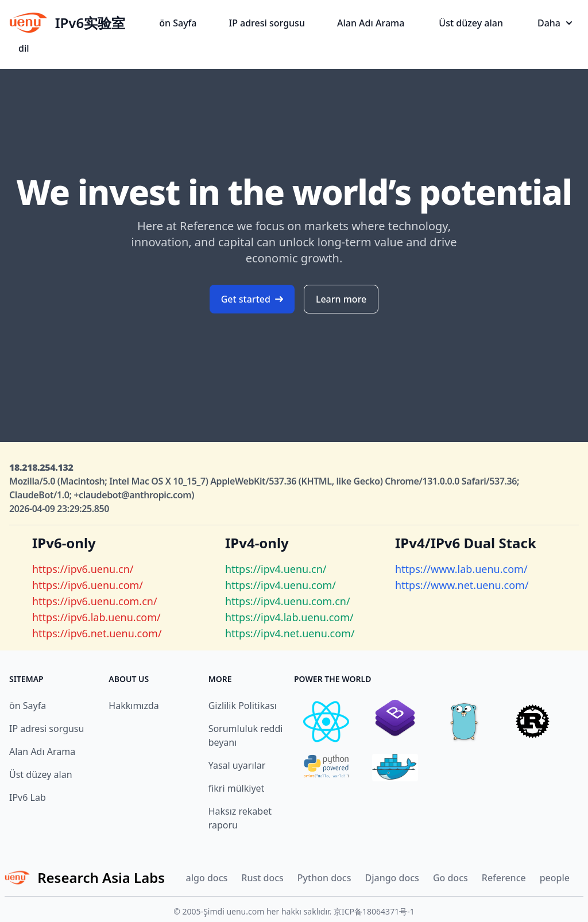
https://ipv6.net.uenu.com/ (97, 633)
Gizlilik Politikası (243, 706)
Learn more (341, 299)
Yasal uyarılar (237, 765)
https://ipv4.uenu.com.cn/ (288, 601)
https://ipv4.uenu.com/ (281, 585)
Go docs (450, 878)
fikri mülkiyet (237, 788)
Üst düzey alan (471, 23)
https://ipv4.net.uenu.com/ (290, 633)
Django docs (392, 878)
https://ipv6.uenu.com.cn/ (95, 601)
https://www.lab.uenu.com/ (461, 569)
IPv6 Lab (28, 797)
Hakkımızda (134, 706)
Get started (252, 299)
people (555, 878)
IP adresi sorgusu (266, 23)
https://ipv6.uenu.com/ (88, 585)
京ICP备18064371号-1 (374, 911)
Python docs (324, 878)
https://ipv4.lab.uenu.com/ (289, 617)
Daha (555, 23)
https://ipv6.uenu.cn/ (83, 569)
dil (24, 48)
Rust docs (262, 878)
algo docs (207, 878)
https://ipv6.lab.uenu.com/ (96, 617)
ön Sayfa (178, 23)
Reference (504, 878)
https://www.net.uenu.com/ (462, 585)
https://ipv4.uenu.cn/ (276, 569)
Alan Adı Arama (371, 23)
